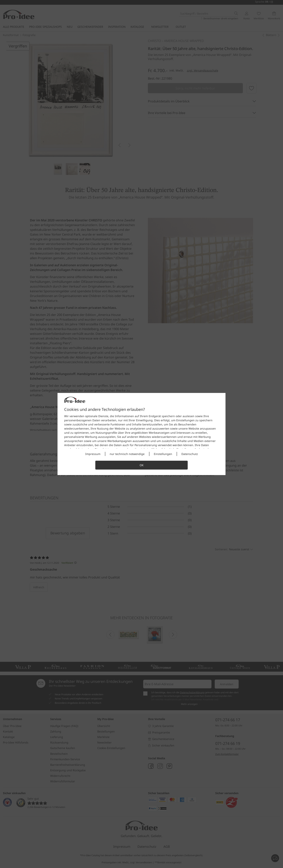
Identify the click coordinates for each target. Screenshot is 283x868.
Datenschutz (190, 454)
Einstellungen (163, 454)
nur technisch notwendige (127, 454)
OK (142, 465)
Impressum (93, 454)
